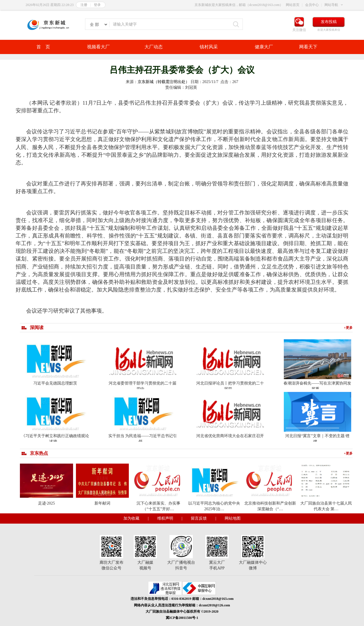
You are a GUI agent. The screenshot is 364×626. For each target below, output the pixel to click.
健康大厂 (264, 47)
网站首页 (293, 5)
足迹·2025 (47, 503)
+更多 (348, 328)
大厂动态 (154, 47)
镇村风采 (209, 47)
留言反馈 (199, 518)
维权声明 (165, 518)
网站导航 (331, 5)
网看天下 (308, 47)
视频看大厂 (98, 47)
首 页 (43, 47)
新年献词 (102, 503)
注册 (84, 5)
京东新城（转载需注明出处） (164, 82)
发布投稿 (329, 22)
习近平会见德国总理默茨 (55, 383)
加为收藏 (131, 518)
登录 (97, 5)
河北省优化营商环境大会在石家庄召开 (230, 436)
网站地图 (233, 518)
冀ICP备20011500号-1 (182, 618)
